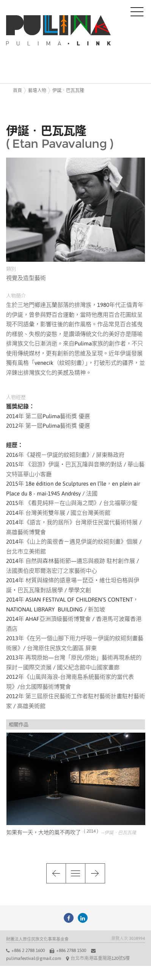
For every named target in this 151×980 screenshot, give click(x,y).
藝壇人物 (37, 91)
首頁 (17, 91)
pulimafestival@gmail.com (34, 958)
